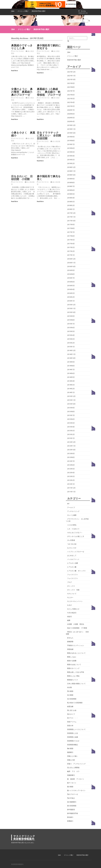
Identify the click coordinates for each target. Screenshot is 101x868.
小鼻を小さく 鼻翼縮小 (23, 134)
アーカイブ (71, 507)
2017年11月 (71, 217)
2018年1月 (71, 209)
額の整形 (70, 787)
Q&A (13, 11)
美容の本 (70, 726)
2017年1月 (71, 255)
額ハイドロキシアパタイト (76, 790)
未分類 (69, 687)
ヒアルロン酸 (72, 567)
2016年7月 (71, 278)
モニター (70, 597)
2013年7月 (71, 415)
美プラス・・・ (73, 718)
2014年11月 (71, 354)
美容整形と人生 (73, 733)
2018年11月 (71, 171)
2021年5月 (71, 99)
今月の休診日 (72, 613)
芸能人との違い (73, 756)
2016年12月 (71, 259)
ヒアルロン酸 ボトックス (76, 571)
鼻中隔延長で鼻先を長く (49, 178)
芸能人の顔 (71, 760)
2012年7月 (71, 461)
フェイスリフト (73, 575)
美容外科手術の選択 (39, 11)
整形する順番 (72, 661)
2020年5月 (71, 118)
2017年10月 (71, 221)
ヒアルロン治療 (73, 563)
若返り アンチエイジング (76, 764)
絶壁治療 (70, 707)
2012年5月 (71, 469)
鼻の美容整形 (72, 806)
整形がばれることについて (76, 653)
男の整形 (70, 691)
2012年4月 (71, 473)
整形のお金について (74, 665)
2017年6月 (71, 236)
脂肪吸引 (70, 752)
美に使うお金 (72, 710)
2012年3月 (71, 476)
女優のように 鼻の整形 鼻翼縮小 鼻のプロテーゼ (23, 92)
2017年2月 (71, 251)
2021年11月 (71, 76)
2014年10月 (71, 358)
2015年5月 (71, 331)
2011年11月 (71, 492)
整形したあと (72, 657)
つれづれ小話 (72, 544)
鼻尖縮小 (70, 817)
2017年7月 (71, 232)
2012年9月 (71, 454)
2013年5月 (71, 423)
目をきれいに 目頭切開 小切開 (22, 178)
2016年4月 (71, 289)
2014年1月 (71, 392)
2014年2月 (71, 389)
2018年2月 (71, 205)
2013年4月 (71, 427)
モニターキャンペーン (75, 601)
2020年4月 (71, 121)
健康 (69, 620)
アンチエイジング (73, 511)
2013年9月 (71, 408)
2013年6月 (71, 419)
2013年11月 (71, 400)
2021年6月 (71, 95)
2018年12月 (71, 167)
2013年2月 (71, 434)
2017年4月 (71, 244)
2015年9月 (71, 316)
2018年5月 (71, 194)
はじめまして (72, 555)
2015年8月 (71, 320)
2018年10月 (71, 175)
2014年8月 (71, 366)
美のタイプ (71, 714)
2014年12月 (71, 350)
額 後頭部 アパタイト (76, 779)
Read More (14, 71)
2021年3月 (71, 106)
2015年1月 (71, 347)
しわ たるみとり (73, 529)
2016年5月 (71, 286)
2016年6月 (71, 282)
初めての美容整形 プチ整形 (77, 628)
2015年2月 (71, 343)
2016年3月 (71, 293)
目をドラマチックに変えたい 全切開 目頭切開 (50, 135)
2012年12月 (71, 442)
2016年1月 (71, 301)
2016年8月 (71, 274)
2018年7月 (71, 186)
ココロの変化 (72, 525)
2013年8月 (71, 412)
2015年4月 (71, 335)
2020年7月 (71, 110)
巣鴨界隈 (70, 642)
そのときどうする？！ (75, 533)
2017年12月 (71, 213)
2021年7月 (71, 91)
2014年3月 (71, 385)
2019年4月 (71, 156)
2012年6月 (71, 465)
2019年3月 (71, 160)
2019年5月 (71, 152)
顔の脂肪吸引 (72, 802)
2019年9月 (71, 137)
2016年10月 (71, 267)
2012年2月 (71, 480)
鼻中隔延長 (71, 810)
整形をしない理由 (73, 676)
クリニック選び (23, 11)
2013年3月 (71, 431)
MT (68, 504)
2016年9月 (71, 270)
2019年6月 (71, 148)
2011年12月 (71, 488)
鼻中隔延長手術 (73, 813)
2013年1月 (71, 438)
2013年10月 (71, 404)
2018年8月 (71, 183)
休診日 (69, 617)
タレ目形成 (71, 540)
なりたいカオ (72, 548)
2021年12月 (71, 72)
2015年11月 (71, 308)
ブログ (69, 582)
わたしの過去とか (73, 609)
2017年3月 (71, 247)
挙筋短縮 (70, 649)
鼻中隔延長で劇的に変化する (49, 47)
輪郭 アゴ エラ (73, 771)
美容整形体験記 (73, 745)
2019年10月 (71, 133)
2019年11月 (71, 129)
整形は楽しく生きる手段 (76, 672)
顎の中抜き (71, 798)
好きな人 (70, 638)
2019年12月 (71, 125)
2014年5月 (71, 377)
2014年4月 (71, 381)
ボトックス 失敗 (73, 590)
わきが (69, 605)
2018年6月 (71, 190)
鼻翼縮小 (70, 821)
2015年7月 (71, 324)
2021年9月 (71, 83)
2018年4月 (71, 198)
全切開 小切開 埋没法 (76, 624)
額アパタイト (72, 783)
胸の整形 (70, 748)
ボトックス (71, 586)
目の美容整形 (72, 699)
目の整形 (70, 695)
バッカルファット (73, 559)
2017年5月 (71, 240)
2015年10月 (71, 312)
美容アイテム (72, 722)
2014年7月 (71, 370)
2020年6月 (71, 114)
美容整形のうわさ (73, 741)
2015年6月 (71, 328)
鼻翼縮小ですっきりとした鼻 (22, 47)
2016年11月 (71, 263)
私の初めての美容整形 (75, 703)
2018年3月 (71, 202)
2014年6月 (71, 373)
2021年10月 (71, 79)
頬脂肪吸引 (71, 775)
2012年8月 (71, 457)
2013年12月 (71, 396)
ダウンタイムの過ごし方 (76, 536)
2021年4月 (71, 102)
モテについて (72, 594)
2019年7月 (71, 144)
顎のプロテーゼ (73, 794)
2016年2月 (71, 297)
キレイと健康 (72, 515)
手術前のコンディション (76, 645)
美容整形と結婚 (73, 737)
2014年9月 (71, 362)
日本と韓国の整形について (76, 684)
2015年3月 (71, 339)
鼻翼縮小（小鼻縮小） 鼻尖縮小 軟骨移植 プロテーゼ (49, 92)
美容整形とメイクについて (76, 729)
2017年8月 (71, 228)
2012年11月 (71, 446)
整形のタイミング (73, 668)
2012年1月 (71, 484)
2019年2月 (71, 163)
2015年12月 (71, 305)
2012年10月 (71, 450)
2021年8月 (71, 87)
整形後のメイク (73, 680)
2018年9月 (71, 179)
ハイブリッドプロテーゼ (76, 552)
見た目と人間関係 (73, 768)
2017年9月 (71, 225)
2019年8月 (71, 141)
